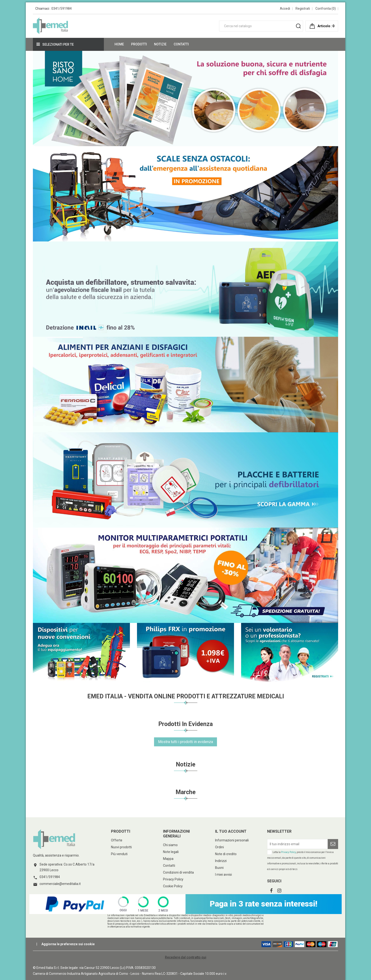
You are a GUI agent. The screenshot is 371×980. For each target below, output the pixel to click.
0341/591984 (62, 9)
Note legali (171, 852)
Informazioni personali (232, 840)
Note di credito (226, 854)
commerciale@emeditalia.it (60, 884)
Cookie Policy (173, 886)
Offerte (117, 840)
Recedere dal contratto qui (186, 957)
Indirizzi (221, 861)
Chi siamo (170, 845)
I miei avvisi (223, 875)
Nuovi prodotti (121, 847)
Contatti (169, 866)
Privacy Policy (173, 879)
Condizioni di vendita (178, 872)
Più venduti (119, 854)
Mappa (168, 859)
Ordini (219, 847)
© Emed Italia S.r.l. (46, 968)
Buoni (219, 868)
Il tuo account (231, 831)
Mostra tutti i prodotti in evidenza (185, 742)
